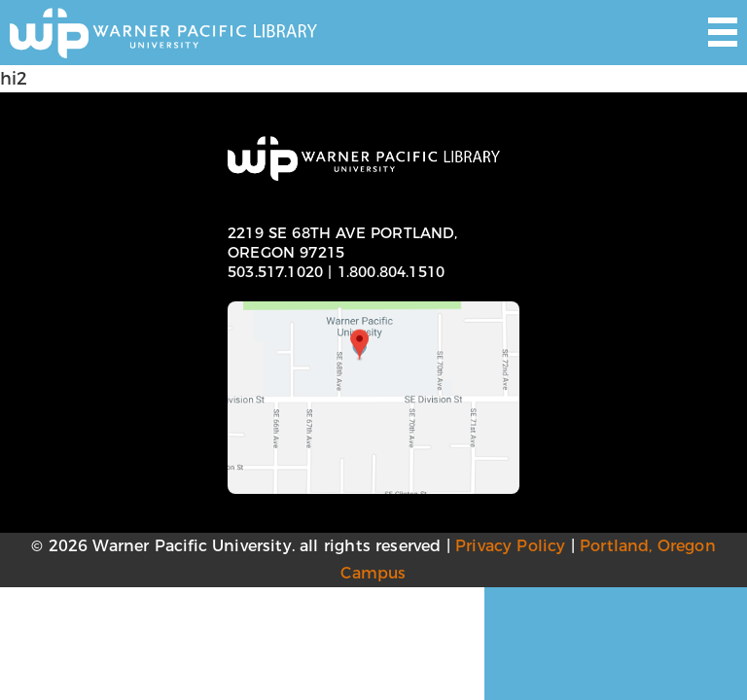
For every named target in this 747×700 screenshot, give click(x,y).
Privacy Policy (510, 546)
